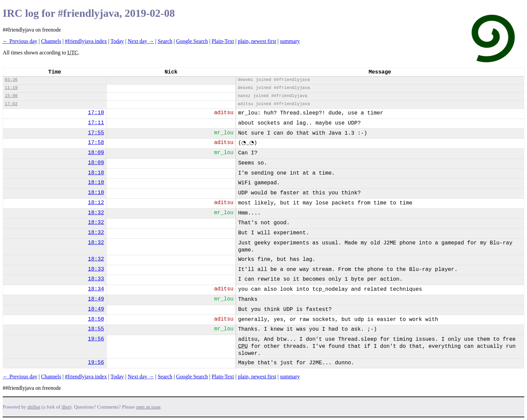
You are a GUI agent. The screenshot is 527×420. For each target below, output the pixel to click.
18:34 (96, 289)
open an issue (148, 407)
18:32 (96, 213)
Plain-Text (223, 41)
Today (117, 41)
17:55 (96, 133)
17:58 (96, 143)
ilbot (66, 407)
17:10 (96, 113)
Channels (51, 41)
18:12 (96, 203)
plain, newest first (257, 41)
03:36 (11, 80)
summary (290, 41)
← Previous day (20, 41)
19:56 (96, 339)
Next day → (141, 41)
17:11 (96, 123)
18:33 (96, 269)
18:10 (96, 173)
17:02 (11, 104)
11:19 (11, 88)
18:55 (96, 329)
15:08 (11, 96)
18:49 (96, 299)
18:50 (96, 319)
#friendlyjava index (86, 41)
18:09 (96, 153)
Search (165, 41)
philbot (34, 407)
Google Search (192, 41)
